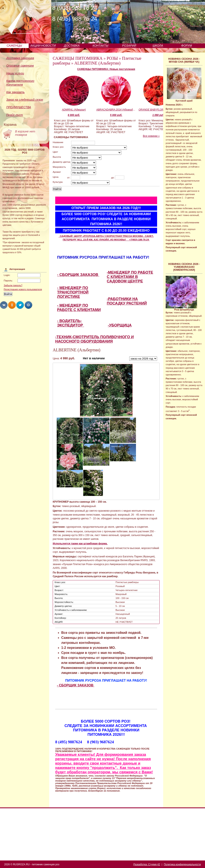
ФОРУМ (186, 46)
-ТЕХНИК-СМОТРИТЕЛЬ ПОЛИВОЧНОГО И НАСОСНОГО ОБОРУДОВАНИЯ (94, 339)
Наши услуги (15, 73)
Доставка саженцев (20, 58)
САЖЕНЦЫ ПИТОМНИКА (78, 58)
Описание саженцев (20, 66)
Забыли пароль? (13, 285)
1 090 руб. (158, 115)
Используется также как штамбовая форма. (80, 544)
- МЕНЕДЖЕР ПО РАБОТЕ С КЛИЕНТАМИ (79, 308)
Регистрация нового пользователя (23, 289)
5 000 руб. (116, 115)
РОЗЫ (112, 58)
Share (4, 305)
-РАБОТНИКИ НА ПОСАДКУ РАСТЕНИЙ (127, 301)
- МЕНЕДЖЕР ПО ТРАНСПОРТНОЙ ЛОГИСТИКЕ (73, 292)
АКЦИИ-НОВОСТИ (43, 46)
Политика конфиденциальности (182, 864)
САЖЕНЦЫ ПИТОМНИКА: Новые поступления (106, 69)
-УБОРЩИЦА (120, 325)
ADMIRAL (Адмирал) (74, 110)
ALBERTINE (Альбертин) (97, 63)
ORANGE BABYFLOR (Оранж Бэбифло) (158, 110)
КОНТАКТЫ (100, 46)
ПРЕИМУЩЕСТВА (19, 107)
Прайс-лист (15, 115)
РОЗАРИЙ (129, 46)
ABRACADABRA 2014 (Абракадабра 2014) (116, 110)
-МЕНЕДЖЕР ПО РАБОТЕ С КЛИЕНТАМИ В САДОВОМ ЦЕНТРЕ (130, 277)
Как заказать (15, 92)
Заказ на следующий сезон (25, 100)
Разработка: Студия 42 (147, 864)
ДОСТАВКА (72, 46)
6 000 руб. (74, 115)
